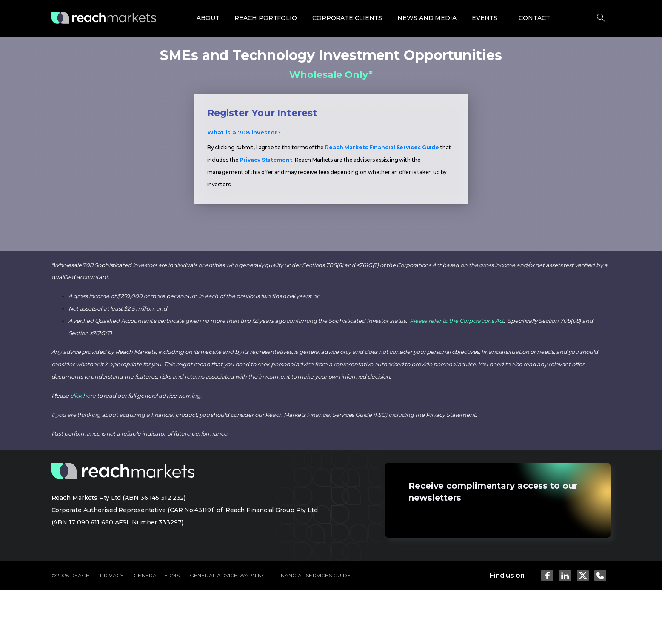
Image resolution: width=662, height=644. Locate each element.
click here (83, 396)
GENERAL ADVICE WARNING (228, 575)
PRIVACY (112, 575)
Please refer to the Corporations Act (457, 321)
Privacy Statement (266, 160)
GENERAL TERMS (157, 575)
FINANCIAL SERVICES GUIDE (313, 575)
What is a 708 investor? (244, 132)
